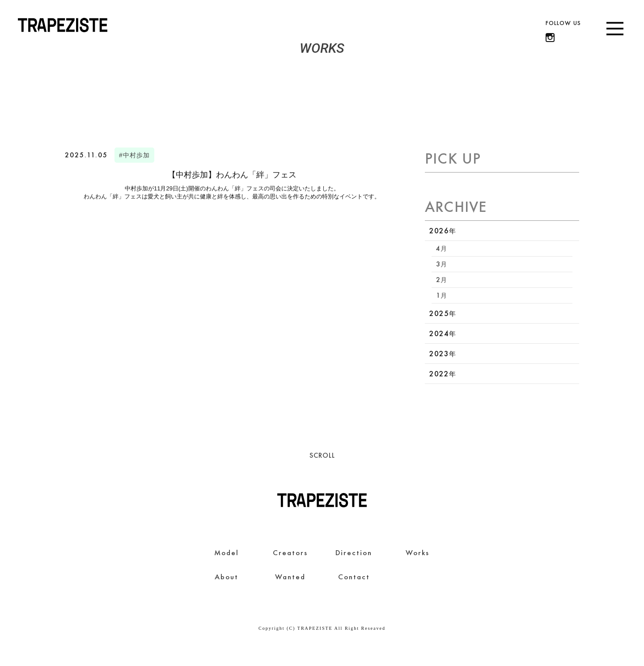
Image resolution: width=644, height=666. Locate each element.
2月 (442, 280)
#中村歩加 (134, 155)
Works (417, 552)
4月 (442, 248)
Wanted (290, 577)
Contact (354, 577)
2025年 (443, 313)
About (227, 577)
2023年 (443, 354)
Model (227, 552)
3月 (442, 264)
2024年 (443, 333)
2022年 (443, 374)
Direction (354, 552)
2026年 (443, 231)
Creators (290, 552)
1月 (442, 295)
